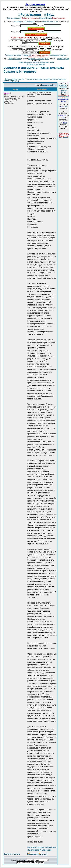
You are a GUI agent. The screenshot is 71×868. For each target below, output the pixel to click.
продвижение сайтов (58, 55)
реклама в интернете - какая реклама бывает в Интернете (34, 69)
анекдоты (63, 85)
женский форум (64, 91)
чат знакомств (29, 21)
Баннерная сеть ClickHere (36, 64)
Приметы (36, 62)
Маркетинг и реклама (36, 59)
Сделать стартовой (14, 18)
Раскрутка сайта (15, 59)
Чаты (47, 59)
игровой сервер (63, 59)
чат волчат (18, 21)
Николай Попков (46, 18)
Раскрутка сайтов (48, 85)
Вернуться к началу (12, 854)
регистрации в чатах (50, 21)
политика (63, 87)
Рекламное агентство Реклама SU (18, 55)
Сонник (20, 62)
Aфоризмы (44, 62)
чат (66, 107)
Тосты (52, 62)
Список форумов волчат (15, 79)
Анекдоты (28, 62)
